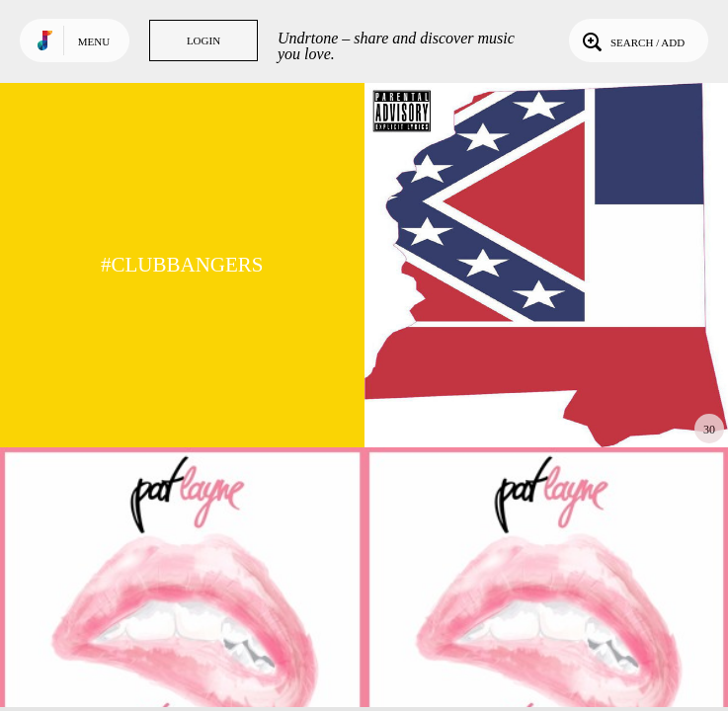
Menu (94, 41)
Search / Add (632, 40)
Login (203, 40)
